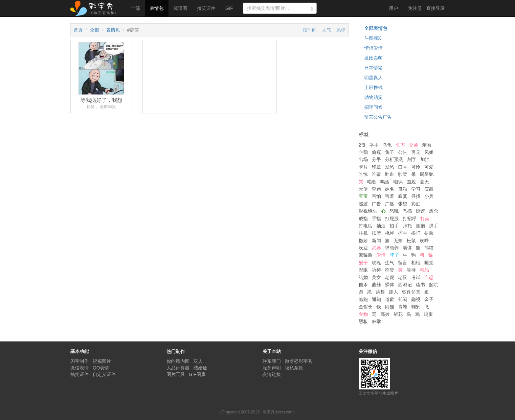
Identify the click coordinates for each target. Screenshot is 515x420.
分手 (376, 159)
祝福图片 (102, 361)
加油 (425, 159)
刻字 (412, 159)
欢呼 (424, 241)
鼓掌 (376, 321)
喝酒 (385, 182)
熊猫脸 (366, 255)
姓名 (390, 189)
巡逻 (363, 204)
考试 (416, 277)
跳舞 (380, 292)
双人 (198, 361)
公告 (403, 152)
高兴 (385, 314)
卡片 (363, 167)
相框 (416, 263)
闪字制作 (79, 361)
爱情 (381, 255)
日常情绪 (373, 68)
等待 (411, 270)
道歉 (390, 299)
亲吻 (427, 145)
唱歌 (372, 182)
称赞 (390, 270)
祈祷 (376, 270)
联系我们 (272, 361)
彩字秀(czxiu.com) (279, 412)
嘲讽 (398, 182)
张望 (403, 204)
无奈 (398, 241)
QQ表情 (101, 368)
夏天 (424, 182)
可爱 (429, 167)
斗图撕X (373, 38)
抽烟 (381, 226)
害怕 (376, 196)
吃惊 (363, 174)
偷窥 (376, 152)
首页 (78, 30)
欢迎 (363, 248)
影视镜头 (368, 211)
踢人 (393, 292)
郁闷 (403, 299)
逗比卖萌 (373, 58)
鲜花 (398, 314)
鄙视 (416, 299)
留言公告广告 (378, 117)
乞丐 (400, 145)
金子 (429, 299)
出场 (363, 159)
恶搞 (407, 211)
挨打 (416, 233)
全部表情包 (376, 28)
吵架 (403, 174)
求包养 (392, 248)
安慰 (429, 189)
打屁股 (392, 219)
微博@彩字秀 (299, 361)
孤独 (403, 189)
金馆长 (366, 307)
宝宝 (363, 196)
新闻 (376, 241)
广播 (390, 204)
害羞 (390, 196)
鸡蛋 (428, 314)
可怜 (416, 167)
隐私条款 (294, 368)
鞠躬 (416, 307)
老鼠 (403, 277)
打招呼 (410, 219)
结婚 (363, 277)
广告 (376, 204)
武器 (376, 248)
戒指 (363, 219)
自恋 (429, 277)
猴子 (363, 263)
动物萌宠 (373, 97)
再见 (416, 152)
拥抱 (420, 226)
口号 (403, 167)
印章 (376, 167)
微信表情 (79, 368)
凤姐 (429, 152)
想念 (434, 211)
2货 (362, 145)
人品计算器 (178, 368)
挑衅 (390, 233)
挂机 (363, 233)
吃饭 (376, 174)
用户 (392, 8)
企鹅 (363, 152)
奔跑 (376, 189)
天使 (363, 189)
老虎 (390, 277)
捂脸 (429, 233)
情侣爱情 (373, 48)
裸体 (390, 285)
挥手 (403, 233)
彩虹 (416, 204)
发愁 (390, 167)
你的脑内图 (178, 361)
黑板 (363, 321)
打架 (425, 219)
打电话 (366, 226)
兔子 (390, 152)
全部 (135, 8)
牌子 (394, 255)
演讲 (407, 248)
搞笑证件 (206, 8)
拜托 (407, 226)
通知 (376, 299)
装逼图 (180, 8)
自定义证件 (104, 374)
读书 (420, 285)
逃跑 (363, 299)
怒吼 (394, 211)
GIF (229, 8)
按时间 (310, 30)
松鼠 (411, 241)
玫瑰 (376, 263)
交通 (414, 145)
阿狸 (390, 307)
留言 (403, 263)
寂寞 (403, 196)
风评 (341, 30)
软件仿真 (411, 292)
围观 (411, 182)
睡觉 (429, 263)
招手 (394, 226)
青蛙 (403, 307)
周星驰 (427, 174)
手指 (376, 219)
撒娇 (363, 241)
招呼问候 (373, 107)
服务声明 (272, 368)
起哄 (434, 285)
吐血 (390, 174)
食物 (363, 314)
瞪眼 (363, 270)
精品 (424, 270)
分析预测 (394, 159)
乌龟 (387, 145)
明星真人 (373, 78)
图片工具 (176, 374)
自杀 (363, 285)
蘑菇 (376, 285)
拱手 (434, 226)
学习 (416, 189)
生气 (390, 263)
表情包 (157, 8)
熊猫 (429, 248)
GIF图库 (197, 374)
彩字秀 (96, 8)
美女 (376, 277)
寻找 (416, 196)
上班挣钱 (373, 87)
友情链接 (272, 374)
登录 (426, 8)
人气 (326, 30)
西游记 (405, 285)
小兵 (429, 196)
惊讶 (420, 211)
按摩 (376, 233)
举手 (374, 145)
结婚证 (200, 368)
